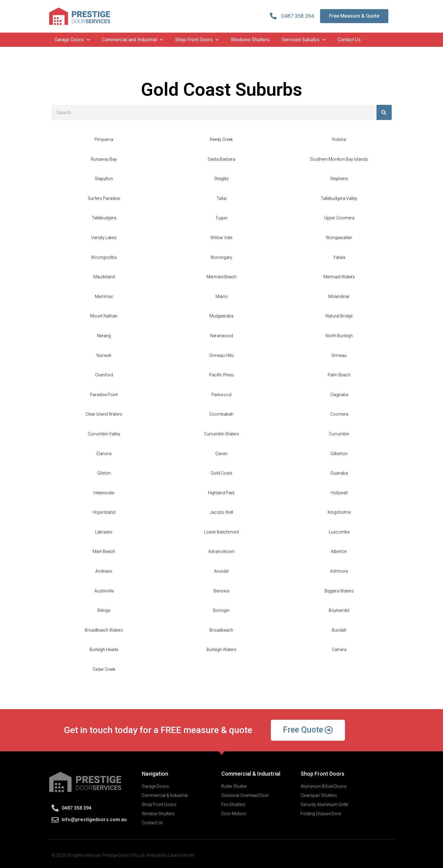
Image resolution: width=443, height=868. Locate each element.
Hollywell (339, 493)
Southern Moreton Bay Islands (339, 159)
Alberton (339, 551)
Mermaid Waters (339, 277)
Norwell (104, 355)
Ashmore (339, 571)
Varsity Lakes (104, 238)
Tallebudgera (104, 218)
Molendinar (339, 297)
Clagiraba (339, 395)
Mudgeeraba (221, 316)
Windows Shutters (250, 40)
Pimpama (104, 139)
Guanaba (339, 473)
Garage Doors (72, 40)
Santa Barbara (221, 159)
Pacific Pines (221, 375)
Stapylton (104, 179)
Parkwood (221, 395)
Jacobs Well (221, 512)
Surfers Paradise (104, 198)
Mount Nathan (104, 316)
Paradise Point (104, 395)
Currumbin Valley (104, 434)
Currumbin (339, 434)
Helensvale (104, 493)
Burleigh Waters (221, 650)
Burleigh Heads (104, 650)
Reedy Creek (221, 139)
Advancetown (221, 551)
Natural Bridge (339, 316)
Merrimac (104, 297)
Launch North (181, 855)
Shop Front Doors (197, 40)
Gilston (104, 473)
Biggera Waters (339, 591)
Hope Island (104, 512)
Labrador (104, 532)
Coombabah (221, 414)
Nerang (104, 336)
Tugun (221, 218)
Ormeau (339, 355)
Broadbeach (221, 630)
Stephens (339, 179)
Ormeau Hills (221, 355)
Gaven (221, 454)
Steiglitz (221, 179)
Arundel (221, 571)
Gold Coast (221, 473)
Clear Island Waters (104, 414)
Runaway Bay (104, 159)
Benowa (221, 591)
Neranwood (221, 336)
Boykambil (339, 610)
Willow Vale (221, 238)
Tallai (221, 198)
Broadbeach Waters (104, 630)
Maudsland (104, 277)
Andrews (104, 571)
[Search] (384, 112)
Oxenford (104, 375)
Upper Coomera (339, 218)
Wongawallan (339, 238)
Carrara (339, 650)
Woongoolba (104, 257)
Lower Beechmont (221, 532)
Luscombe (339, 532)
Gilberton (339, 454)
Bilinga (104, 610)
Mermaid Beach (221, 277)
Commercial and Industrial (133, 40)
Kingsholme (339, 512)
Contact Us (349, 40)
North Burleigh (339, 336)
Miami (221, 297)
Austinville (104, 591)
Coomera (339, 414)
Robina (339, 139)
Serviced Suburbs (304, 40)
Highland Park (221, 493)
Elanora (104, 454)
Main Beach (104, 551)
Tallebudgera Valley (339, 198)
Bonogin (221, 610)
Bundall (339, 630)
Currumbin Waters (221, 434)
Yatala (339, 257)
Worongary (221, 257)
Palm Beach (339, 375)
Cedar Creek (104, 669)
